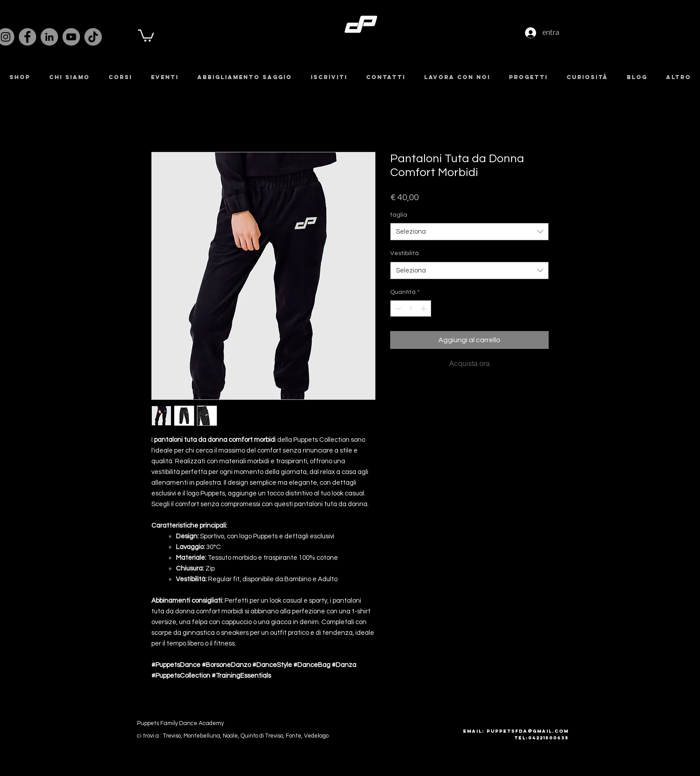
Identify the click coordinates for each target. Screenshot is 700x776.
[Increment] (424, 308)
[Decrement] (397, 308)
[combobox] (469, 232)
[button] (146, 35)
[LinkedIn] (49, 37)
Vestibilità (404, 253)
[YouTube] (71, 37)
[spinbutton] (411, 308)
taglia (399, 215)
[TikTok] (93, 37)
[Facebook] (27, 37)
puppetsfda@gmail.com (528, 731)
